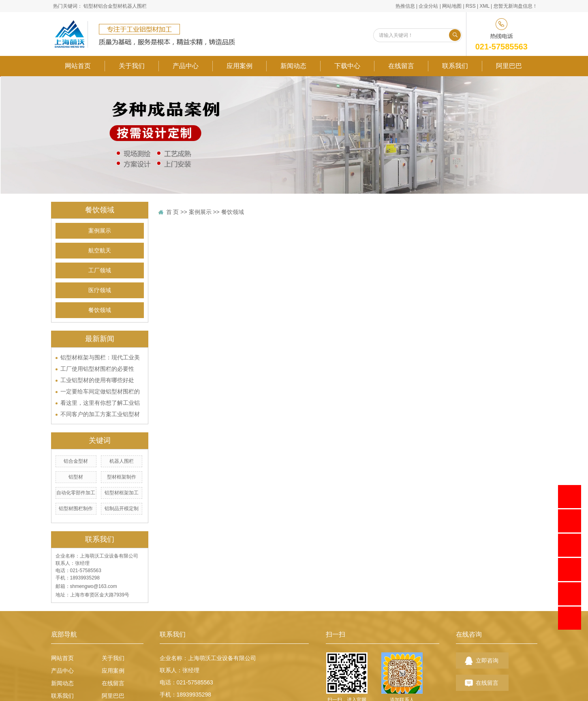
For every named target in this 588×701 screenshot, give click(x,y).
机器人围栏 (135, 6)
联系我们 (455, 66)
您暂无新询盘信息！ (515, 6)
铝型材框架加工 (122, 493)
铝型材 (91, 6)
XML (484, 6)
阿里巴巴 (509, 66)
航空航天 (100, 251)
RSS (471, 6)
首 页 (173, 212)
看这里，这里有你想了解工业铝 (100, 403)
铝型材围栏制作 (76, 509)
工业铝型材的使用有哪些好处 (97, 380)
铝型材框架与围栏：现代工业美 (100, 357)
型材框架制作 (122, 477)
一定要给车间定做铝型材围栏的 (100, 391)
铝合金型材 (110, 6)
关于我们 (132, 66)
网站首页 (78, 66)
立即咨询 (487, 660)
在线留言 (401, 66)
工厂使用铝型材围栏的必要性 (97, 369)
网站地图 (452, 6)
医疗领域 (100, 290)
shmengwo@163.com (94, 586)
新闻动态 (293, 66)
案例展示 (100, 231)
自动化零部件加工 (76, 493)
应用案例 (239, 66)
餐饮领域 (100, 310)
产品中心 (186, 66)
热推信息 (405, 6)
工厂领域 (100, 270)
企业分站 (428, 6)
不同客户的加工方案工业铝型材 (100, 414)
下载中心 (347, 66)
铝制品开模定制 (122, 509)
